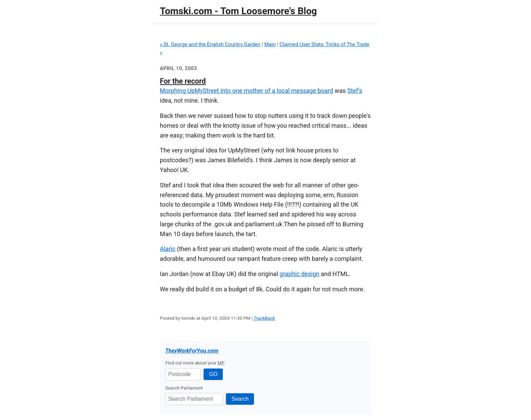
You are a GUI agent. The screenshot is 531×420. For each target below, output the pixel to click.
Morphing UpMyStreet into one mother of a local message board (247, 91)
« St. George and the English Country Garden (210, 44)
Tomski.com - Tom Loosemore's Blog (238, 11)
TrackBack (264, 318)
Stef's (355, 91)
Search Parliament (184, 388)
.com (192, 351)
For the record (183, 81)
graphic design (300, 274)
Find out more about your (195, 363)
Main (270, 44)
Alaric (168, 249)
